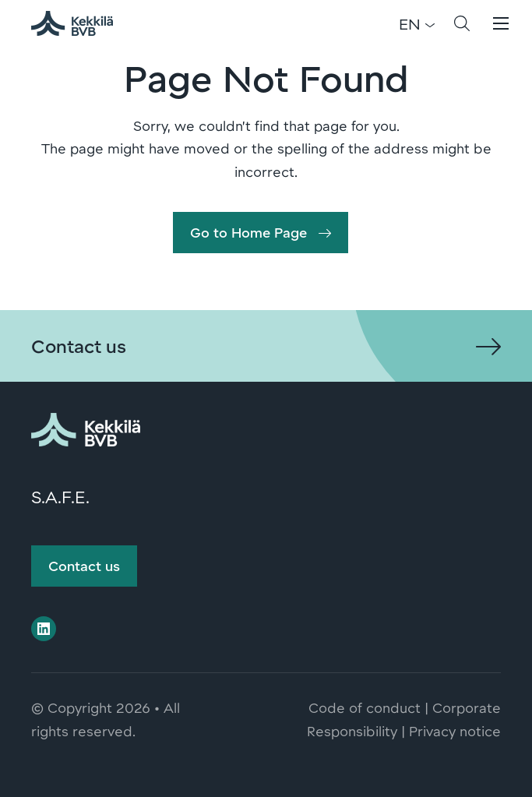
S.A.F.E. (60, 496)
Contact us (84, 566)
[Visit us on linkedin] (44, 629)
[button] (462, 23)
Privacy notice (455, 731)
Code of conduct (365, 707)
